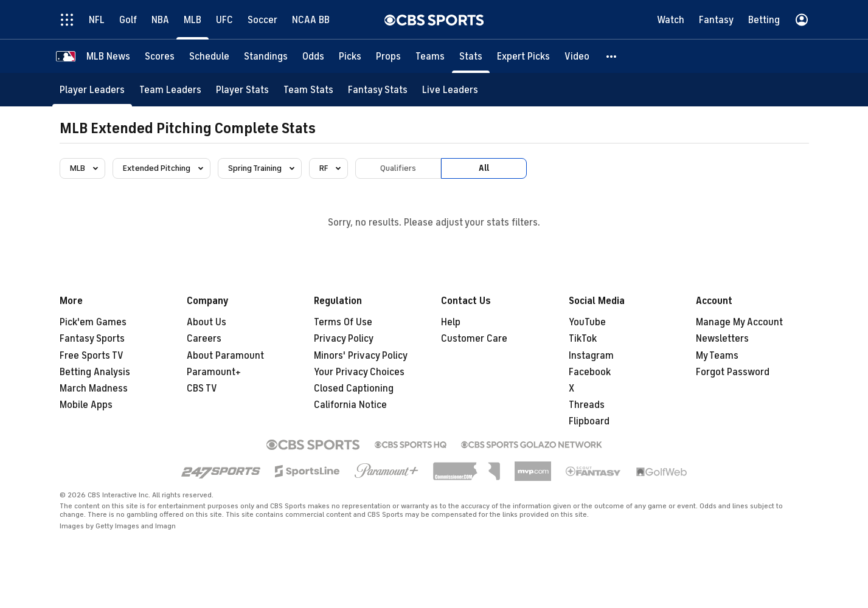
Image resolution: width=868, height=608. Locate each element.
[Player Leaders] (92, 90)
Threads (587, 405)
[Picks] (350, 56)
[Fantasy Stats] (378, 90)
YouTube (587, 322)
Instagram (591, 356)
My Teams (717, 356)
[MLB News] (108, 56)
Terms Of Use (343, 322)
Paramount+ (214, 372)
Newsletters (722, 339)
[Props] (388, 56)
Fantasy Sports (92, 339)
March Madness (94, 389)
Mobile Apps (86, 405)
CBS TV (202, 389)
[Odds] (313, 56)
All (484, 168)
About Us (207, 322)
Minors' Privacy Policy (361, 356)
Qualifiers (398, 168)
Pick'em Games (93, 322)
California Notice (350, 405)
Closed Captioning (354, 389)
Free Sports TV (92, 356)
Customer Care (474, 339)
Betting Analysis (95, 372)
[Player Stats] (242, 90)
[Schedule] (209, 56)
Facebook (590, 372)
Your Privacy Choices (359, 372)
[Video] (577, 56)
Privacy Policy (344, 339)
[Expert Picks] (523, 56)
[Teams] (430, 56)
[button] (612, 56)
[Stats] (471, 56)
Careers (204, 339)
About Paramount (225, 356)
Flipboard (589, 421)
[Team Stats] (308, 90)
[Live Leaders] (450, 90)
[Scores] (160, 56)
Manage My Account (739, 322)
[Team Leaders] (170, 90)
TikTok (583, 339)
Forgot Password (733, 372)
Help (451, 322)
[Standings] (266, 56)
